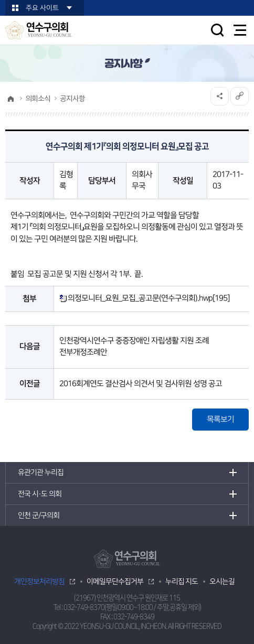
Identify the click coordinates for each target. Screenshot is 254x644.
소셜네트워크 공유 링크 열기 (220, 96)
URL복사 (240, 96)
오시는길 (222, 582)
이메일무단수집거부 (115, 582)
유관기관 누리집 (41, 473)
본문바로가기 (0, 0)
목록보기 (220, 419)
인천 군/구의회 (39, 516)
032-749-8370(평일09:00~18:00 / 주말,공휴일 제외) (132, 607)
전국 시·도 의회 (40, 494)
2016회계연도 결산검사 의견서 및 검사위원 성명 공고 (141, 384)
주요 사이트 (42, 8)
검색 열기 (217, 30)
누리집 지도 (182, 582)
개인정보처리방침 (39, 582)
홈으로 (10, 99)
